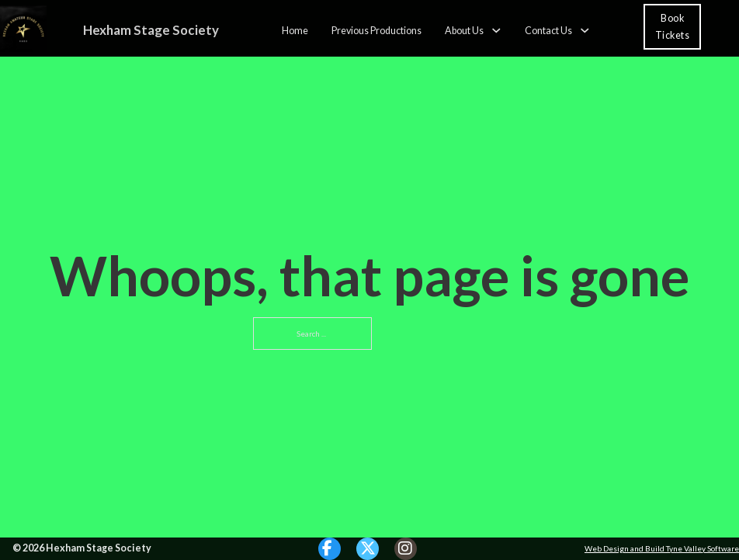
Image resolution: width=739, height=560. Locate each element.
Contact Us (548, 30)
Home (295, 30)
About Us (464, 30)
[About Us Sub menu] (496, 31)
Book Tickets (673, 26)
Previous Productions (376, 30)
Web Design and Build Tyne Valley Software (662, 548)
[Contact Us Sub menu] (585, 31)
